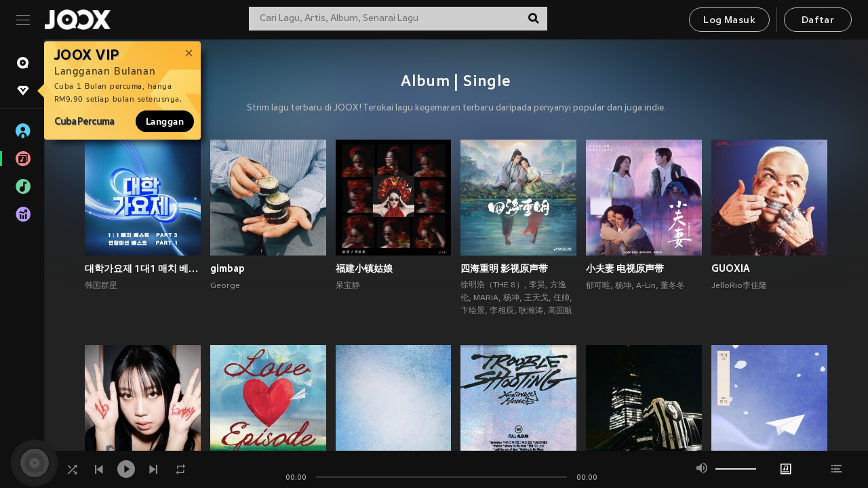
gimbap (228, 268)
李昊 (537, 285)
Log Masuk (729, 21)
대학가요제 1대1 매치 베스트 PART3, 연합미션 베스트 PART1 (143, 268)
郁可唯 (598, 286)
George (225, 286)
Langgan (165, 121)
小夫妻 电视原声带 (625, 268)
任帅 (561, 298)
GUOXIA (731, 268)
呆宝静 (348, 286)
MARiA (486, 298)
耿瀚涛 (531, 311)
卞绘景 (473, 311)
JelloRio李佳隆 (739, 286)
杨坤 (511, 298)
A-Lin (646, 286)
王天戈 (536, 298)
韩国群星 (101, 286)
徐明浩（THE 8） (492, 285)
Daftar (818, 21)
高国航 (560, 311)
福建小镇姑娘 (364, 268)
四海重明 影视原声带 (504, 268)
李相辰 (502, 311)
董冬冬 (673, 286)
